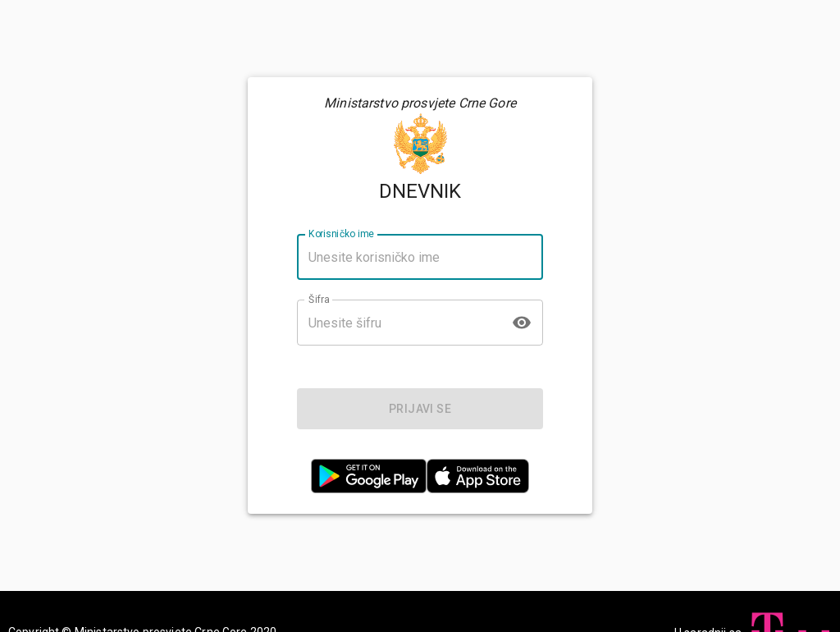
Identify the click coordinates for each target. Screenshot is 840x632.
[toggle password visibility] (522, 323)
